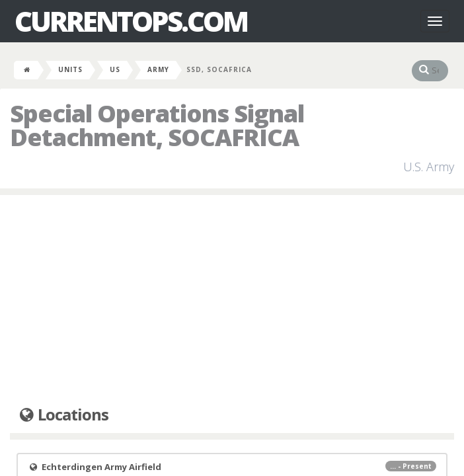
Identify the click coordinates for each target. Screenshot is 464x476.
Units (70, 69)
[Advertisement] (232, 301)
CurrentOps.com (131, 21)
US (115, 69)
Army (158, 69)
